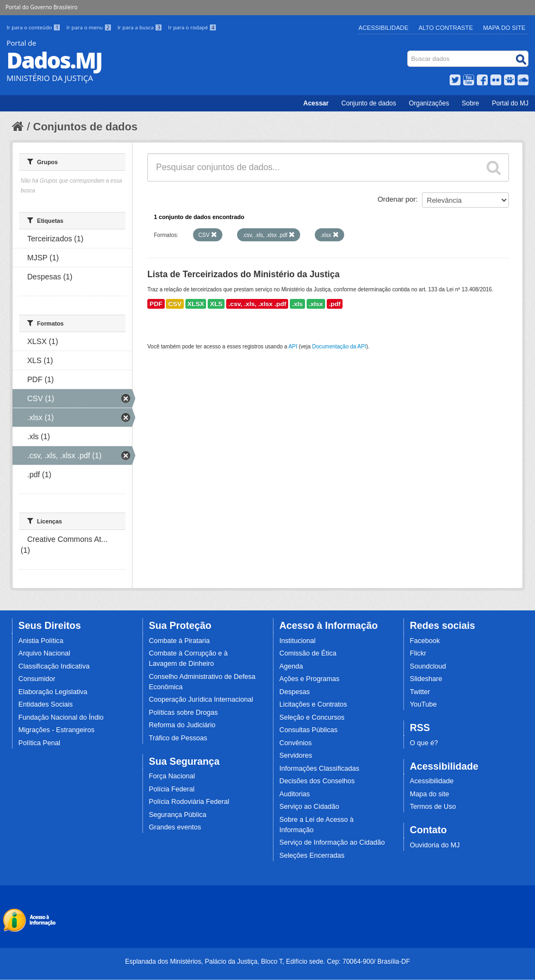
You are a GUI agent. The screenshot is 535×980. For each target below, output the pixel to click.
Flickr (418, 653)
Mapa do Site (505, 28)
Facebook (425, 641)
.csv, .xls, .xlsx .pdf (257, 304)
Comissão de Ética (308, 653)
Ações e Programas (310, 679)
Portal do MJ (510, 103)
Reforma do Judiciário (182, 725)
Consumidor (37, 679)
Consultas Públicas (309, 730)
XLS (216, 304)
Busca (409, 53)
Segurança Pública (178, 815)
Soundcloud (428, 666)
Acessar (316, 103)
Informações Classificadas (319, 769)
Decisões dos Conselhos (317, 781)
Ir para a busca (141, 27)
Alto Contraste (446, 28)
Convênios (296, 743)
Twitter (420, 692)
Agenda (291, 666)
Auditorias (295, 794)
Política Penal (39, 743)
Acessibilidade (383, 28)
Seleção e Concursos (312, 717)
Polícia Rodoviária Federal (189, 802)
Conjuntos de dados (85, 127)
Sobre (470, 103)
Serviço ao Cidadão (309, 807)
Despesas (295, 692)
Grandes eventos (175, 827)
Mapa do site (430, 794)
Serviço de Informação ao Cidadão (332, 842)
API (293, 347)
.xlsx (316, 304)
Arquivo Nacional (44, 653)
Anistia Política (41, 641)
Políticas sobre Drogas (183, 713)
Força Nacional (172, 776)
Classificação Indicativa (54, 666)
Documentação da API (339, 347)
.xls (297, 304)
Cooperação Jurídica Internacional (201, 700)
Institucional (298, 641)
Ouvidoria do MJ (435, 845)
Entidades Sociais (46, 704)
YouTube (424, 704)
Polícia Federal (172, 789)
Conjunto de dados (369, 103)
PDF (156, 304)
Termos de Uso (433, 807)
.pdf (335, 304)
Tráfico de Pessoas (178, 738)
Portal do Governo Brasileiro (41, 7)
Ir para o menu (90, 27)
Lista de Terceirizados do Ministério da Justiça (244, 274)
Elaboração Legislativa (53, 692)
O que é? (424, 743)
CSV (175, 304)
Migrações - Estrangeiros (57, 730)
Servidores (296, 756)
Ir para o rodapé (192, 27)
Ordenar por (397, 199)
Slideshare (426, 679)
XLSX (196, 304)
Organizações (429, 103)
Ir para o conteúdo (34, 27)
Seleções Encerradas (312, 856)
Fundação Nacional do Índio (61, 717)
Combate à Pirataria (179, 641)
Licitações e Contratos (313, 704)
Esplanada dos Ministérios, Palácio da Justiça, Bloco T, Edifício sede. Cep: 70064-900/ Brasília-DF (267, 962)
